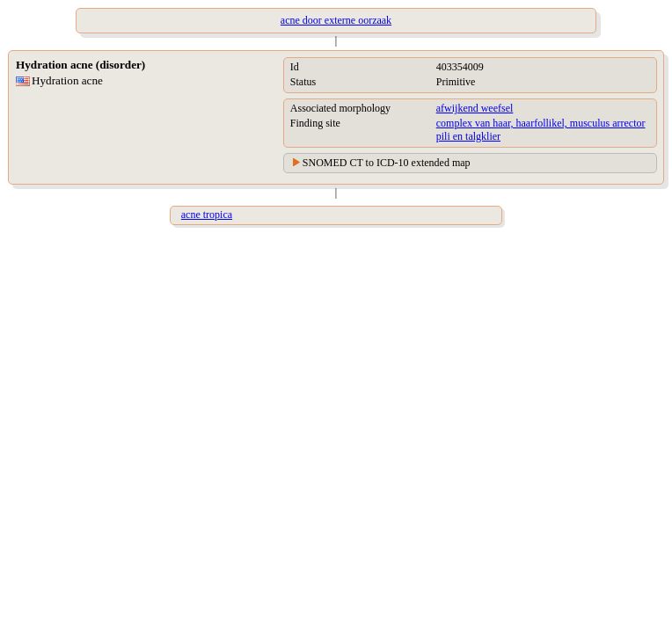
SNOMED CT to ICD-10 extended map (387, 163)
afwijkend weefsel (475, 108)
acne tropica (207, 215)
